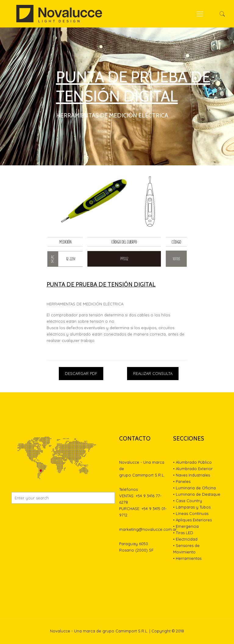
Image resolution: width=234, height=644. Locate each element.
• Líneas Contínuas (191, 513)
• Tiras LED (183, 533)
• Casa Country (188, 501)
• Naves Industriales (191, 475)
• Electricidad (185, 539)
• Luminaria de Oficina (194, 488)
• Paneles (182, 481)
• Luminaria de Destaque (197, 494)
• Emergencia (186, 526)
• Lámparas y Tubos (192, 507)
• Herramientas (187, 558)
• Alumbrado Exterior (193, 469)
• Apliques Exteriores (192, 520)
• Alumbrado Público (192, 462)
